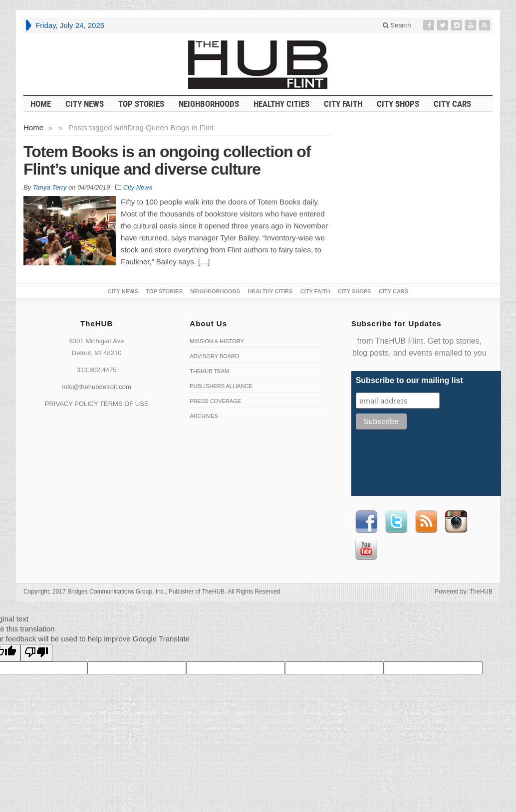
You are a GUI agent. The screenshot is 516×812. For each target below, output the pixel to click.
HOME (41, 104)
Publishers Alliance (221, 386)
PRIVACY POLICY (72, 404)
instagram (456, 522)
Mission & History (217, 341)
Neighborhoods (209, 104)
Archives (204, 416)
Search (397, 25)
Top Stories (141, 104)
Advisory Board (214, 356)
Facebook (366, 522)
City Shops (398, 104)
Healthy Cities (281, 104)
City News (85, 104)
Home (33, 127)
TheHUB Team (209, 371)
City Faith (343, 104)
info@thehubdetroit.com (97, 387)
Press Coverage (215, 401)
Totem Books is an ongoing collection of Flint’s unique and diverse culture (167, 160)
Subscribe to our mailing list (409, 380)
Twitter (396, 522)
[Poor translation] (36, 653)
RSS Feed (426, 522)
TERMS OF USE (124, 404)
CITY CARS (452, 104)
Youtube (366, 549)
